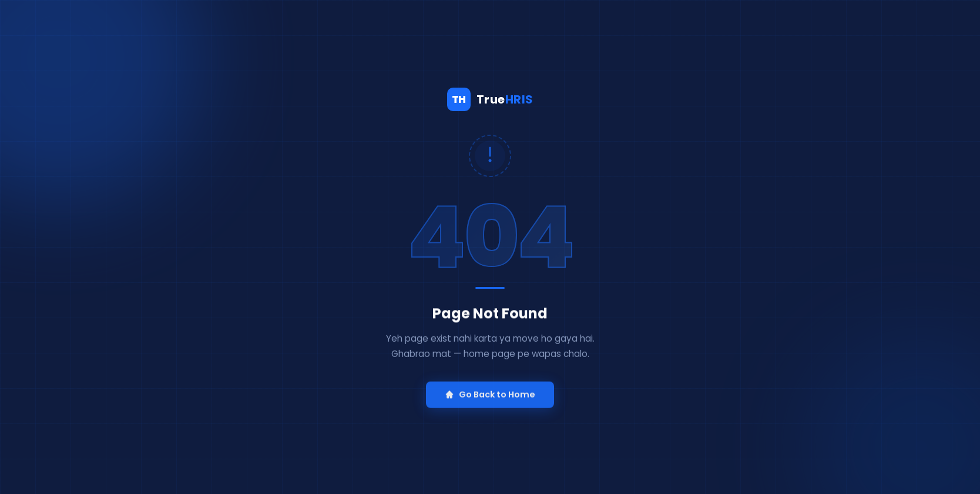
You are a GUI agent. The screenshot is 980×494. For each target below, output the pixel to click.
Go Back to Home (490, 396)
